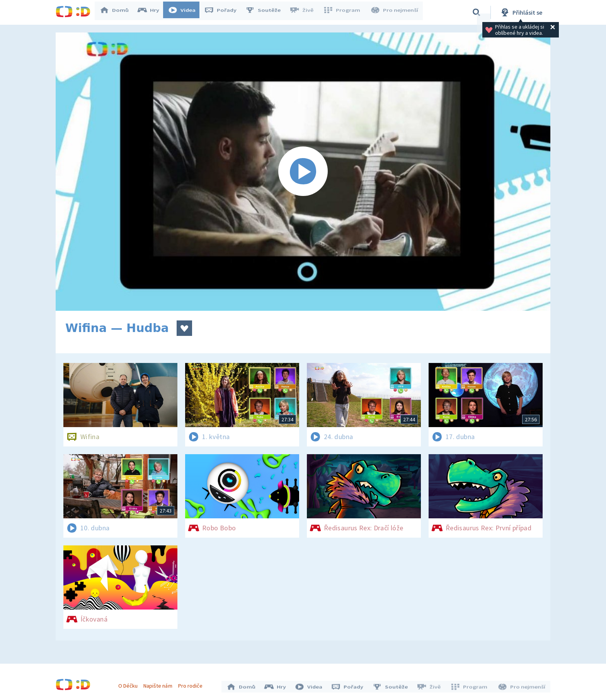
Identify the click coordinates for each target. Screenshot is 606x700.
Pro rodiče (192, 684)
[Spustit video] (303, 172)
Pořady (224, 12)
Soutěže (267, 12)
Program (344, 12)
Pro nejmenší (395, 12)
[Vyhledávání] (477, 12)
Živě (305, 12)
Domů (118, 12)
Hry (152, 12)
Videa (186, 12)
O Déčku (130, 684)
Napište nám (160, 684)
